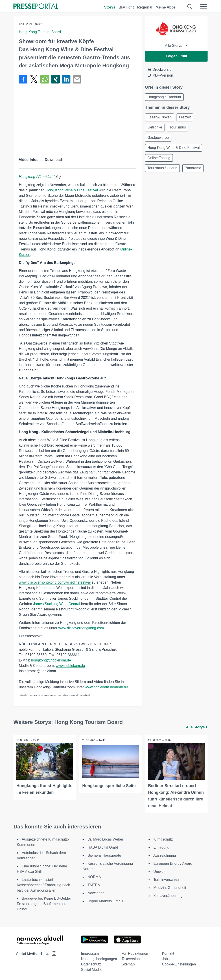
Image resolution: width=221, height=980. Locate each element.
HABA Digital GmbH (103, 847)
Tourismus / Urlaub (163, 172)
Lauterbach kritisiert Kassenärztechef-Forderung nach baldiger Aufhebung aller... (43, 885)
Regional (145, 7)
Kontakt (168, 953)
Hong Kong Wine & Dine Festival (72, 190)
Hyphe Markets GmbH (105, 901)
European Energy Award (173, 863)
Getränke (155, 129)
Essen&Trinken (160, 118)
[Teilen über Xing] (55, 79)
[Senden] (77, 79)
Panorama (156, 183)
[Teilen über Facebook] (23, 79)
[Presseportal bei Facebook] (40, 953)
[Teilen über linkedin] (66, 79)
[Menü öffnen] (203, 7)
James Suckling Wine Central (57, 604)
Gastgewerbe (159, 140)
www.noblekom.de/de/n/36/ (106, 687)
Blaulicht (126, 7)
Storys (110, 7)
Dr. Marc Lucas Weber (105, 839)
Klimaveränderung (168, 895)
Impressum (90, 953)
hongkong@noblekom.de (51, 660)
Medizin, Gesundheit (170, 887)
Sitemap (128, 964)
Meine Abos (166, 7)
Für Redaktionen (135, 953)
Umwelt (159, 871)
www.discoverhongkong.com (81, 628)
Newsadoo (96, 893)
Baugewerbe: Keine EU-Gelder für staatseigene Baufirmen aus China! (44, 903)
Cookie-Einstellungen (179, 964)
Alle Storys (176, 46)
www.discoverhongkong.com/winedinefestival (55, 582)
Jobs (166, 958)
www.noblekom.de (70, 666)
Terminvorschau (166, 879)
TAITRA (94, 885)
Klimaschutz (163, 839)
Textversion (131, 958)
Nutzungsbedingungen (99, 958)
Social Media (91, 969)
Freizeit (187, 118)
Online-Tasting (160, 161)
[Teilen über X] (34, 79)
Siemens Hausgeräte (104, 855)
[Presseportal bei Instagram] (53, 953)
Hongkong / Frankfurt (36, 177)
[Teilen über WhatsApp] (45, 79)
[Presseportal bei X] (46, 953)
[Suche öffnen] (190, 7)
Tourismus (179, 129)
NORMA (94, 876)
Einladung (161, 847)
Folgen (176, 56)
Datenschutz (91, 964)
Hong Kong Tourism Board (40, 32)
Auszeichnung (165, 855)
